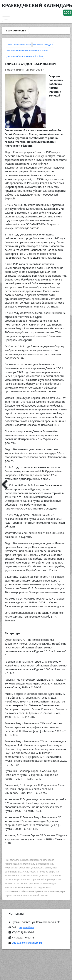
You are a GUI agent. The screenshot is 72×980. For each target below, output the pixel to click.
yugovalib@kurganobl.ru (27, 943)
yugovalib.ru (26, 927)
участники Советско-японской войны (25, 56)
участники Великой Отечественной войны (27, 50)
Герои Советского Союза (19, 45)
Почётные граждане (43, 45)
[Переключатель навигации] (6, 19)
